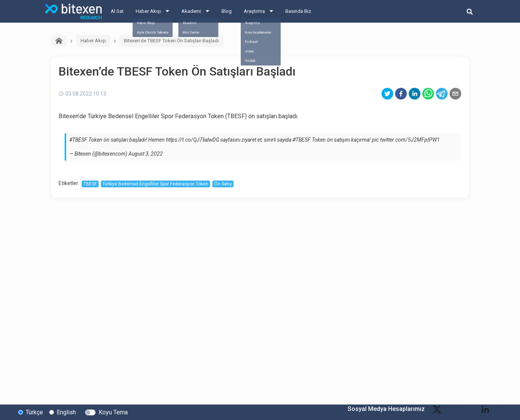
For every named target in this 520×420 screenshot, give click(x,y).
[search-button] (470, 11)
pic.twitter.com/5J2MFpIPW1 (406, 140)
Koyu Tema (113, 412)
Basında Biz (298, 11)
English (66, 412)
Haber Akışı (148, 11)
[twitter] (387, 94)
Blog (227, 11)
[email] (455, 94)
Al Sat (117, 11)
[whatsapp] (428, 94)
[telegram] (442, 94)
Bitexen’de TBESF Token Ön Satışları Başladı (171, 41)
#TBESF (78, 140)
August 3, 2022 (146, 154)
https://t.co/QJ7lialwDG (193, 140)
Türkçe (34, 412)
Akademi (191, 11)
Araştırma (254, 11)
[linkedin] (415, 94)
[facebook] (401, 94)
